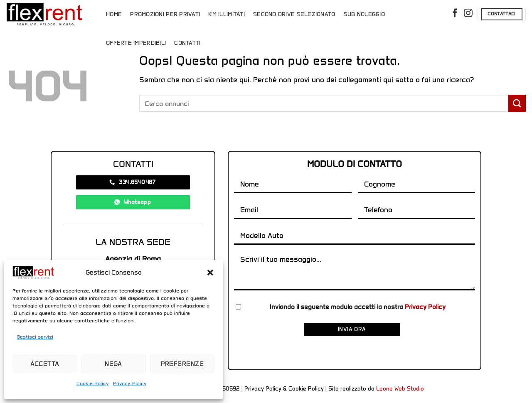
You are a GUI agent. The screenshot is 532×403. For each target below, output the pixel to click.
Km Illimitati (227, 14)
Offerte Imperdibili (136, 43)
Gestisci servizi (35, 337)
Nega (113, 364)
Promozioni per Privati (165, 14)
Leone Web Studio (400, 389)
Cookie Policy (93, 383)
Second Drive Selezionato (294, 14)
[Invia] (517, 103)
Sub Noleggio (364, 14)
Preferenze (182, 364)
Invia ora (352, 329)
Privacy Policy (130, 383)
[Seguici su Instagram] (468, 14)
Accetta (45, 364)
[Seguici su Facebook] (455, 14)
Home (114, 14)
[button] (210, 273)
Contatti (187, 43)
